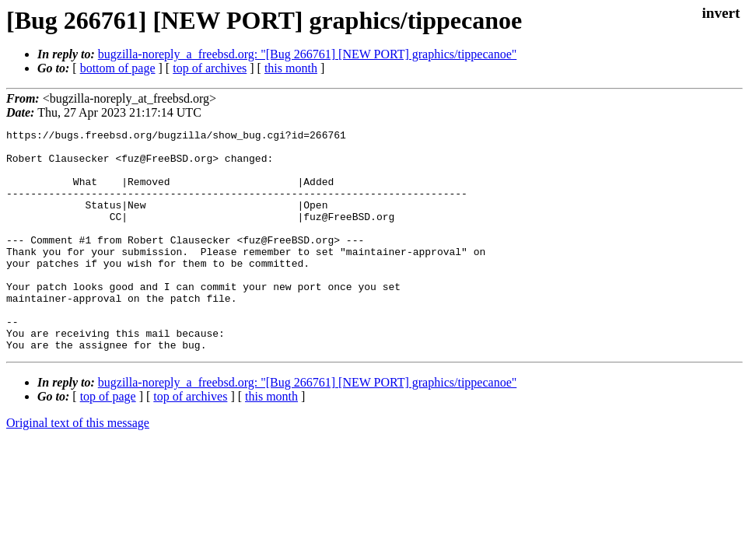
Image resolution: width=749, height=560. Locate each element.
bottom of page (118, 68)
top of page (108, 441)
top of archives (210, 68)
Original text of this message (78, 467)
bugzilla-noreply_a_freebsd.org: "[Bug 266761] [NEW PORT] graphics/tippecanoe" (307, 54)
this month (291, 68)
